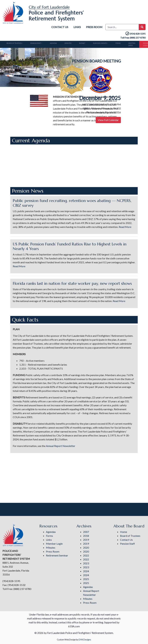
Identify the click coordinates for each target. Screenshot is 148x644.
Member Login (54, 544)
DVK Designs (85, 640)
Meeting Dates (128, 44)
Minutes (66, 43)
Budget (80, 43)
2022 (86, 555)
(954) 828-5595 (135, 34)
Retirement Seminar (57, 555)
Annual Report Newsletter (61, 445)
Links (77, 27)
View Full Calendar (108, 119)
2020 (86, 548)
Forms (114, 43)
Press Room (94, 27)
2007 (86, 532)
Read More (125, 226)
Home (124, 532)
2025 (86, 579)
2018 (86, 536)
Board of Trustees (14, 43)
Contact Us (60, 27)
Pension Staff (35, 43)
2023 (86, 563)
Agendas (52, 43)
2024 (86, 571)
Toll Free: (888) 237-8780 (133, 38)
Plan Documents (97, 43)
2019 (86, 540)
